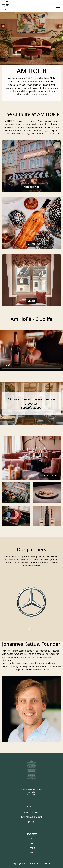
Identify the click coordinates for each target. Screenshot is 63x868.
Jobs (31, 839)
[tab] (30, 629)
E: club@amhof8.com (32, 817)
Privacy (32, 853)
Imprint (32, 848)
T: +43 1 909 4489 (32, 812)
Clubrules (32, 843)
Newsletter (32, 834)
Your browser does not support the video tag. (32, 350)
